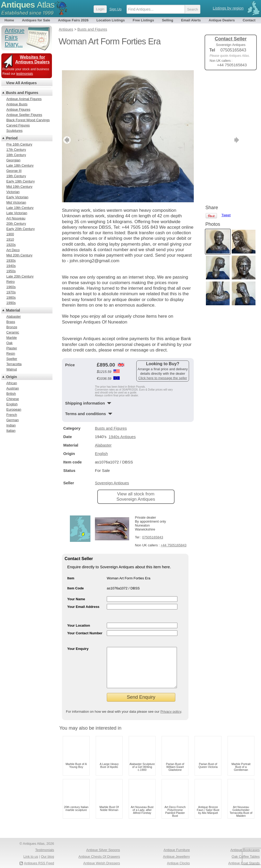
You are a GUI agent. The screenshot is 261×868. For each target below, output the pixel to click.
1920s (11, 245)
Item (71, 561)
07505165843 (153, 520)
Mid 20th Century (19, 255)
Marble (12, 338)
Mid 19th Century (19, 187)
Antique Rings (179, 860)
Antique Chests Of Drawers (99, 847)
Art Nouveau (16, 218)
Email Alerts (191, 20)
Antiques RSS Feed (39, 854)
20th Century (16, 224)
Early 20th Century (21, 229)
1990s (11, 303)
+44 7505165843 (173, 528)
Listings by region (228, 8)
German (13, 420)
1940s (11, 266)
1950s (11, 271)
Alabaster (103, 428)
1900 (10, 234)
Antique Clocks (178, 854)
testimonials (25, 74)
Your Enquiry (78, 631)
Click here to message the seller (163, 361)
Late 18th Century (20, 165)
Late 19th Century (20, 208)
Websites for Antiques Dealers (33, 60)
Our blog (47, 847)
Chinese (13, 399)
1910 (10, 239)
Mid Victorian (16, 202)
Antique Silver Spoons (103, 840)
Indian (11, 425)
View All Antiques (21, 83)
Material (13, 310)
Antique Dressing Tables (101, 860)
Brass (11, 322)
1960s (11, 287)
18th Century (16, 155)
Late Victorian (17, 213)
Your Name (76, 582)
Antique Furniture (177, 840)
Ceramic (13, 332)
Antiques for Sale (36, 20)
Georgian (13, 160)
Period (12, 138)
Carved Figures (18, 125)
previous (66, 123)
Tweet (226, 83)
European (14, 409)
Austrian (13, 388)
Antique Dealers (222, 20)
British (11, 394)
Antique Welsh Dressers (102, 854)
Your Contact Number (85, 616)
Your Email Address (83, 589)
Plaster (12, 348)
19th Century (16, 176)
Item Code (76, 571)
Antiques (28, 5)
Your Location (79, 608)
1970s (11, 292)
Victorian (13, 192)
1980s (11, 297)
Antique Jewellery (176, 847)
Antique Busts (17, 104)
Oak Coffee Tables (246, 847)
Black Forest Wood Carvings (28, 120)
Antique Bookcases (245, 840)
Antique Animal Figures (24, 99)
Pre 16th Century (19, 144)
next (189, 123)
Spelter (12, 359)
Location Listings (111, 20)
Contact (249, 20)
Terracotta (14, 364)
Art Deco (13, 250)
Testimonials (45, 840)
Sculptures (14, 131)
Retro (11, 282)
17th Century (16, 150)
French (12, 415)
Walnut (12, 369)
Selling (168, 20)
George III (14, 171)
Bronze (12, 327)
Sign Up (115, 9)
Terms (26, 860)
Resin (11, 353)
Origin (11, 377)
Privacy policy (171, 702)
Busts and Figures (111, 411)
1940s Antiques (122, 419)
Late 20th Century (20, 276)
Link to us (31, 847)
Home (9, 20)
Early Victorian (17, 197)
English (101, 436)
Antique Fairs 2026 (73, 20)
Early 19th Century (21, 181)
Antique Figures (18, 109)
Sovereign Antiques (112, 465)
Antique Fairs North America (238, 860)
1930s (11, 261)
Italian (11, 431)
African (12, 383)
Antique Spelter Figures (24, 115)
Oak (9, 343)
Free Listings (143, 20)
